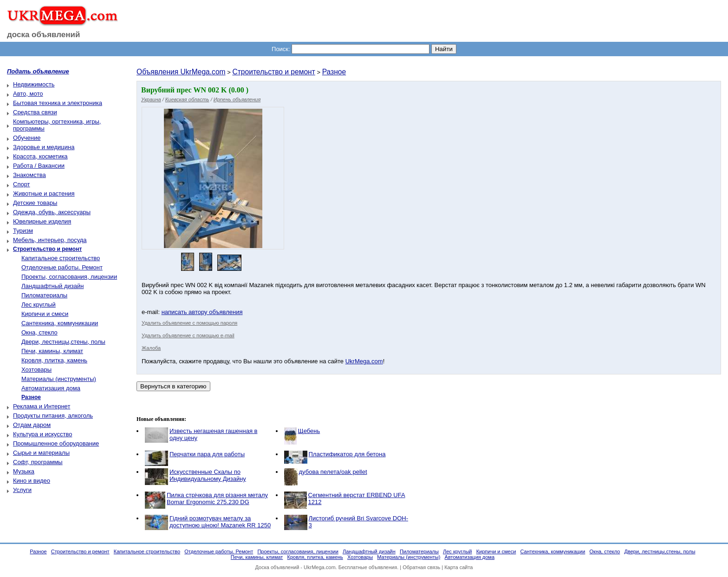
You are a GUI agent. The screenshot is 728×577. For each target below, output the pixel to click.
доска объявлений (44, 35)
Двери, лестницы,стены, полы (63, 342)
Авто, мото (28, 94)
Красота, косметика (40, 156)
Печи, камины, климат (52, 351)
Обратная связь (421, 567)
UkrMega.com (364, 361)
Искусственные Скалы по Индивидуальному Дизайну (208, 475)
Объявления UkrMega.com (181, 72)
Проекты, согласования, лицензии (69, 277)
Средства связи (35, 112)
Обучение (27, 138)
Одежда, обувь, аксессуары (52, 212)
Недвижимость (34, 84)
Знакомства (29, 175)
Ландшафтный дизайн (52, 286)
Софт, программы (38, 462)
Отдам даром (32, 425)
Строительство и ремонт (273, 72)
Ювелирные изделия (42, 221)
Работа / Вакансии (39, 166)
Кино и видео (32, 481)
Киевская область (187, 99)
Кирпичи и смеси (45, 314)
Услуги (22, 490)
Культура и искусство (42, 434)
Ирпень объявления (237, 99)
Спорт (22, 184)
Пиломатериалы (44, 295)
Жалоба (151, 348)
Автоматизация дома (51, 388)
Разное (334, 72)
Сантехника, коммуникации (60, 323)
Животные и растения (44, 193)
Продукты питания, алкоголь (53, 416)
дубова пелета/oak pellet (333, 472)
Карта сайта (458, 567)
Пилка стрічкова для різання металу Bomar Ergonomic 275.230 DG (217, 498)
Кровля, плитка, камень (54, 360)
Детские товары (35, 203)
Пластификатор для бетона (347, 454)
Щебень (309, 431)
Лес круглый (39, 305)
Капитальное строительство (61, 258)
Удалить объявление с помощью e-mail (188, 335)
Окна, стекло (39, 332)
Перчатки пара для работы (207, 454)
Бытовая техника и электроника (58, 103)
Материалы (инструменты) (59, 379)
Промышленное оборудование (56, 443)
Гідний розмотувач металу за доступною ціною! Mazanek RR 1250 (220, 522)
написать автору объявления (202, 312)
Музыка (24, 471)
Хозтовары (36, 370)
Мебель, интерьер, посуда (50, 240)
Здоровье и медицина (44, 147)
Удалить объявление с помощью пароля (189, 323)
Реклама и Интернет (42, 406)
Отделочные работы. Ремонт (62, 267)
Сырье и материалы (41, 453)
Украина (151, 99)
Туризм (23, 231)
